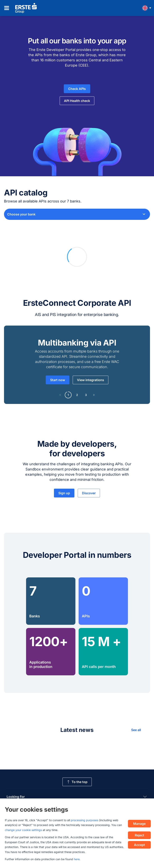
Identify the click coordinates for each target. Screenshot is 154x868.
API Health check (77, 101)
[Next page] (94, 395)
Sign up (64, 493)
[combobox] (77, 214)
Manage (139, 824)
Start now (58, 380)
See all (136, 730)
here (77, 859)
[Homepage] (26, 8)
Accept (139, 845)
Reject (139, 835)
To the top (77, 782)
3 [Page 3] (86, 395)
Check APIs (77, 89)
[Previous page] (60, 395)
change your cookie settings (23, 830)
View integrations (91, 380)
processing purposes (85, 820)
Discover (89, 493)
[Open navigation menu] (7, 8)
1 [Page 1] (68, 395)
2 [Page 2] (77, 395)
